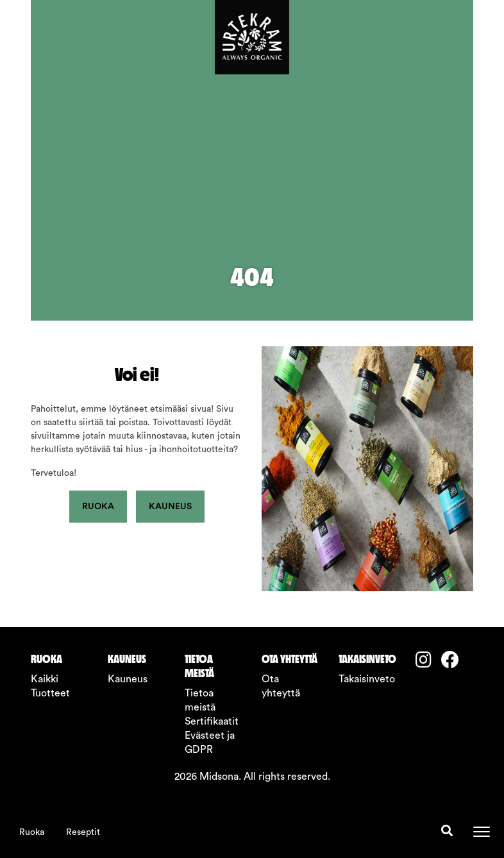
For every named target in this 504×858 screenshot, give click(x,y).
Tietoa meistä (200, 700)
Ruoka (32, 832)
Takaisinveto (367, 679)
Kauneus (170, 507)
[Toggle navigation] (482, 832)
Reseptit (83, 832)
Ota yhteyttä (281, 686)
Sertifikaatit (212, 721)
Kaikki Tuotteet (50, 686)
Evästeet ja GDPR (210, 743)
